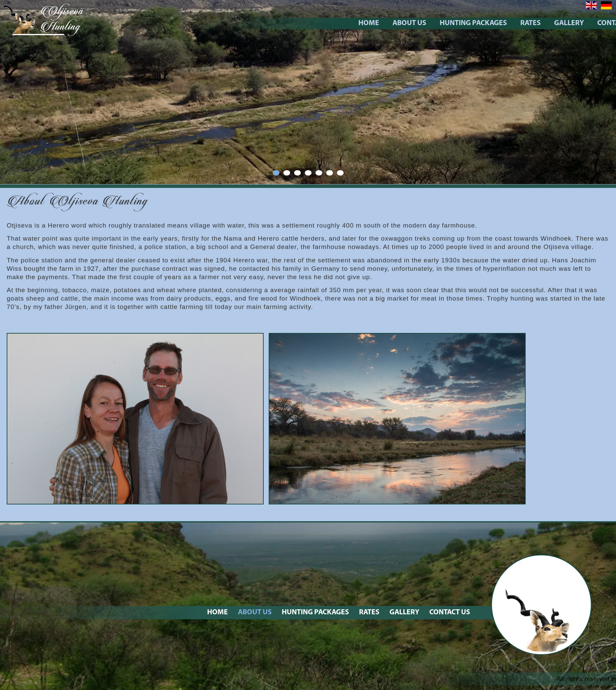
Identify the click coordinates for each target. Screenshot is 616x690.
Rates (579, 23)
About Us (458, 23)
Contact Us (450, 612)
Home (417, 23)
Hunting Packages (521, 23)
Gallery (404, 612)
